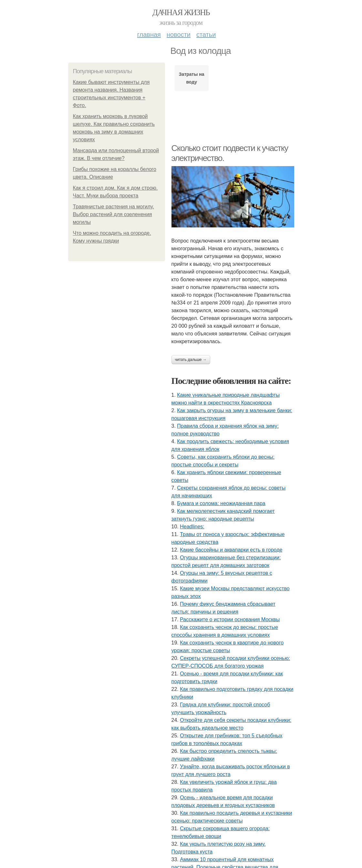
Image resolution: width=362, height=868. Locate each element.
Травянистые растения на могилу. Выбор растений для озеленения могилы (114, 214)
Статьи (206, 35)
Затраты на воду (192, 78)
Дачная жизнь (181, 12)
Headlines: (192, 527)
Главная (149, 35)
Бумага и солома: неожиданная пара (221, 503)
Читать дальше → (191, 360)
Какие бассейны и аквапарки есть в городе (231, 550)
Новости (179, 35)
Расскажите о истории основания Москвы (230, 619)
